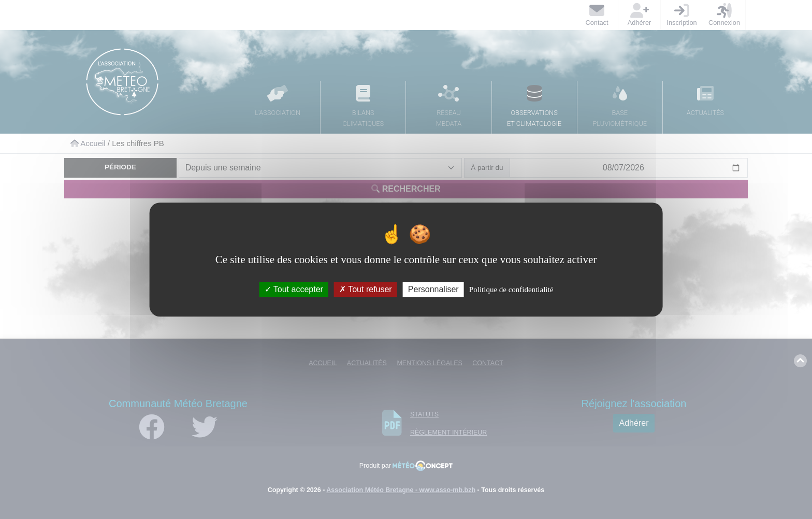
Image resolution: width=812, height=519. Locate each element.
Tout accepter (294, 289)
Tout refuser (366, 289)
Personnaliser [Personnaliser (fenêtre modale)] (433, 289)
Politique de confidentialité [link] (511, 290)
